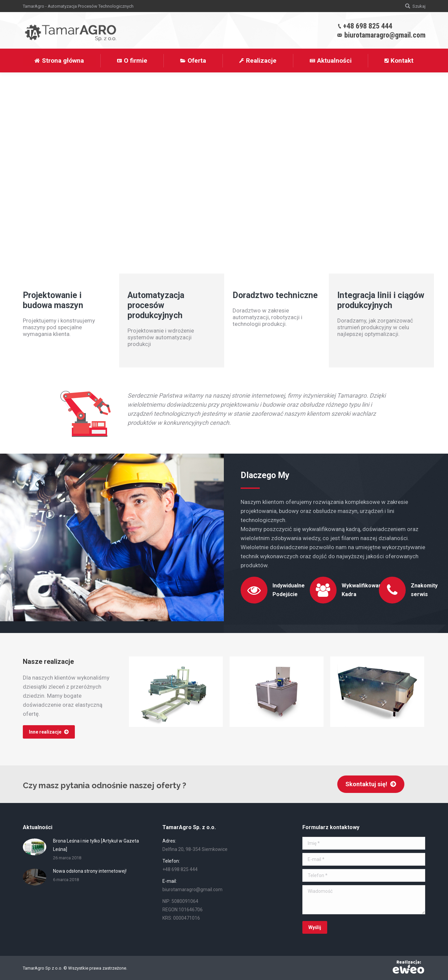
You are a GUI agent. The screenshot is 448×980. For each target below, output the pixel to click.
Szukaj (419, 6)
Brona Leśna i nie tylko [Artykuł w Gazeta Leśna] (96, 845)
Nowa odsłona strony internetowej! (90, 871)
